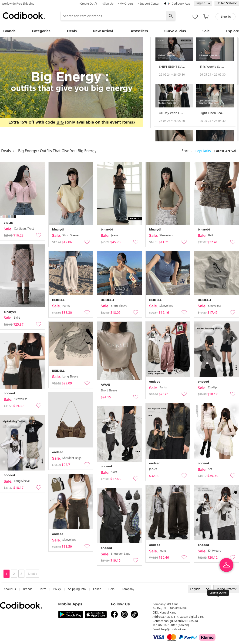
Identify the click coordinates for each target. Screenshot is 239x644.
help (111, 589)
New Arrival (103, 31)
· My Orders (126, 4)
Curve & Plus (175, 31)
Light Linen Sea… (212, 113)
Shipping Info (77, 589)
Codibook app (181, 4)
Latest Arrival (225, 151)
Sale (206, 31)
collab (97, 589)
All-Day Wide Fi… (171, 113)
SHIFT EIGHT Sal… (172, 67)
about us (10, 589)
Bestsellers (139, 31)
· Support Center (149, 4)
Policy (57, 589)
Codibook (24, 16)
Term (43, 589)
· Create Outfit (88, 4)
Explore (233, 31)
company (128, 589)
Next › (32, 574)
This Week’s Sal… (212, 67)
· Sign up (108, 4)
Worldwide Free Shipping (18, 4)
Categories (41, 31)
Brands (9, 31)
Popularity (203, 151)
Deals (72, 31)
